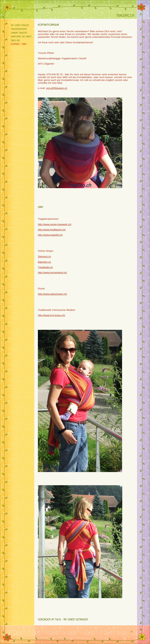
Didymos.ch (44, 257)
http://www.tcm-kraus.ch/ (51, 315)
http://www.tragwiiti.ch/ (50, 235)
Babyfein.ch (44, 262)
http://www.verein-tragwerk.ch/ (55, 224)
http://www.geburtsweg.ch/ (52, 294)
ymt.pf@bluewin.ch (57, 88)
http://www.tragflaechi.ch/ (52, 230)
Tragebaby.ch (45, 267)
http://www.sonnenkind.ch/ (52, 273)
